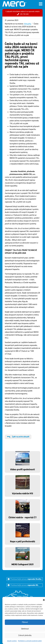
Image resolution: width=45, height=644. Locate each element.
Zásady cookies (12, 641)
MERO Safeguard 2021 (22, 564)
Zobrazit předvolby (25, 635)
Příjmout (25, 622)
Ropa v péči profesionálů (23, 542)
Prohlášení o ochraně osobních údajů (30, 641)
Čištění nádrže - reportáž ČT (23, 518)
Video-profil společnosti (22, 469)
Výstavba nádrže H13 (22, 494)
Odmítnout (25, 629)
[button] (44, 600)
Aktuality (28, 24)
